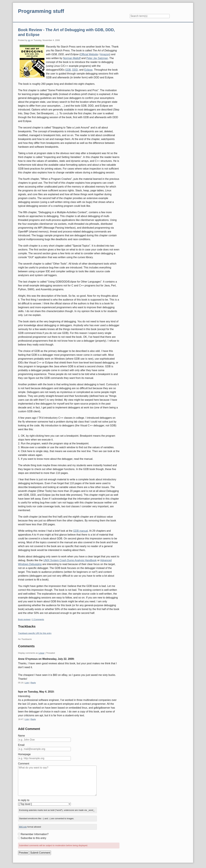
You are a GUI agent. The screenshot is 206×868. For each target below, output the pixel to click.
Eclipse (88, 70)
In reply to (24, 800)
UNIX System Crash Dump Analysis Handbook (70, 560)
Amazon (105, 54)
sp (29, 40)
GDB (68, 70)
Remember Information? (35, 834)
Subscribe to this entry (33, 838)
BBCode (23, 827)
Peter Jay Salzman (97, 58)
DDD (75, 70)
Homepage (24, 754)
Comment (24, 764)
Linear (41, 653)
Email (21, 745)
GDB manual (80, 531)
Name (21, 736)
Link (27, 683)
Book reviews (24, 619)
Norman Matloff (72, 58)
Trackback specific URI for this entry (35, 633)
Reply (33, 683)
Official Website (89, 54)
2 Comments (38, 619)
